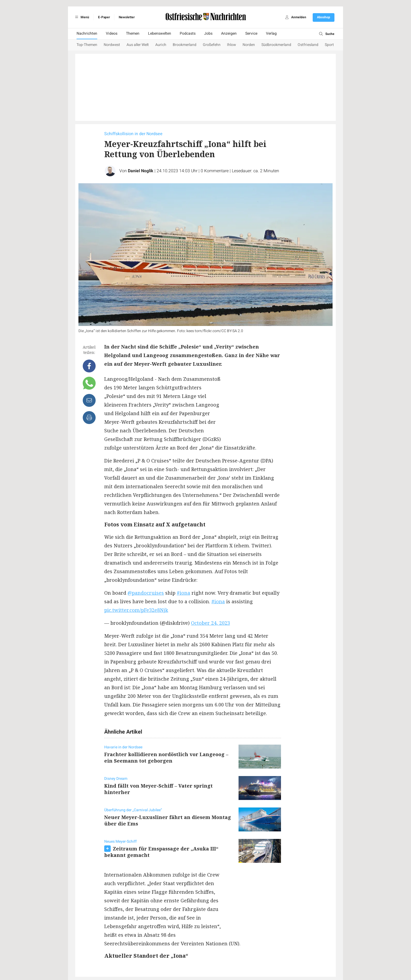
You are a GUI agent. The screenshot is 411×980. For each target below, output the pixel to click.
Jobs (208, 33)
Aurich (161, 45)
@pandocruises (146, 593)
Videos (112, 33)
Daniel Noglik (141, 171)
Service (251, 33)
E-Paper (104, 17)
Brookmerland (185, 45)
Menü (81, 17)
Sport (329, 45)
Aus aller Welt (138, 45)
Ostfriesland (308, 45)
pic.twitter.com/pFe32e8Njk (136, 610)
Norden (249, 45)
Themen (133, 33)
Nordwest (112, 45)
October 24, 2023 (210, 623)
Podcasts (188, 33)
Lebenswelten (160, 33)
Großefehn (212, 45)
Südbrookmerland (276, 45)
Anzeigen (229, 33)
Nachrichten (87, 33)
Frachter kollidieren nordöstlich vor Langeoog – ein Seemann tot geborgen (166, 758)
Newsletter (127, 17)
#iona (183, 593)
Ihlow (232, 45)
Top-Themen (87, 45)
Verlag (271, 33)
